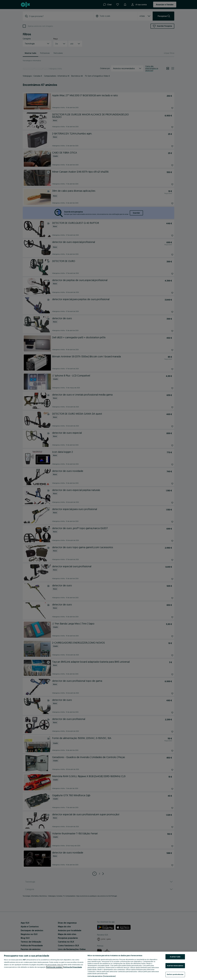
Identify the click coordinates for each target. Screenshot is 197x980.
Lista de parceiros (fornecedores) (102, 976)
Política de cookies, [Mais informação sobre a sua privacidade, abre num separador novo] (55, 967)
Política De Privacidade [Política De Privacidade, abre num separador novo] (73, 967)
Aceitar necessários (175, 966)
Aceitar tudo (175, 957)
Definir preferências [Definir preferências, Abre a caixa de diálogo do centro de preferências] (175, 974)
